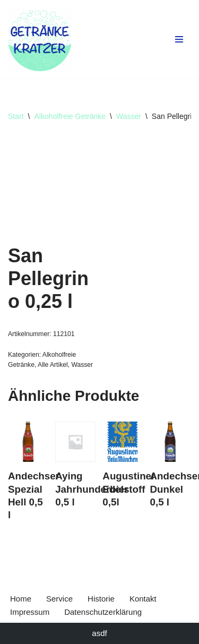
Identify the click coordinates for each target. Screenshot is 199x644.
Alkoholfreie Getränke (70, 116)
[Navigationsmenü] (179, 39)
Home (21, 599)
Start (16, 116)
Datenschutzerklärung (103, 612)
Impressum (30, 612)
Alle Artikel (53, 365)
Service (59, 599)
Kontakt (143, 599)
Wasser (129, 116)
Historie (101, 599)
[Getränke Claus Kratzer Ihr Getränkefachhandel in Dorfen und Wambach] (40, 39)
